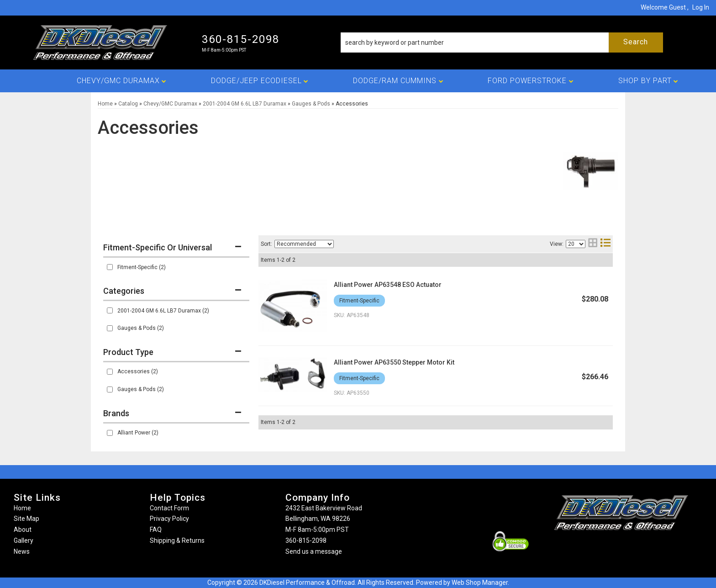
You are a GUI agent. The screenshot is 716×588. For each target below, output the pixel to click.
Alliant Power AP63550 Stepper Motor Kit (394, 362)
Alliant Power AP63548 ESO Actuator (388, 285)
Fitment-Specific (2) (142, 267)
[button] (502, 42)
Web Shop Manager (480, 583)
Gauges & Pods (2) (141, 328)
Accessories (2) (138, 371)
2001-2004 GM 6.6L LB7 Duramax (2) (163, 311)
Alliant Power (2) (138, 433)
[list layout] (605, 244)
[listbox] (304, 244)
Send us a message (314, 551)
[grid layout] (593, 244)
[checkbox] (110, 267)
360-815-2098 (306, 540)
